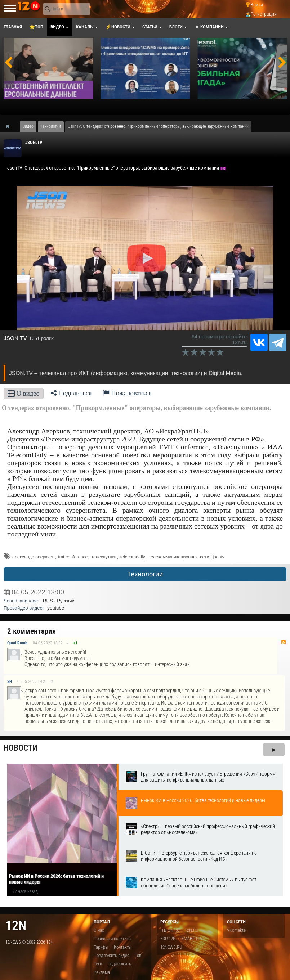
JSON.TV (34, 142)
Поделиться (71, 393)
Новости (21, 748)
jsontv (219, 557)
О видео (24, 393)
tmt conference (73, 557)
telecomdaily (133, 557)
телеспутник (104, 557)
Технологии (145, 574)
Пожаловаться (127, 393)
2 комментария (32, 631)
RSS (284, 642)
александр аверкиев (33, 557)
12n (16, 925)
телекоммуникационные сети (179, 557)
